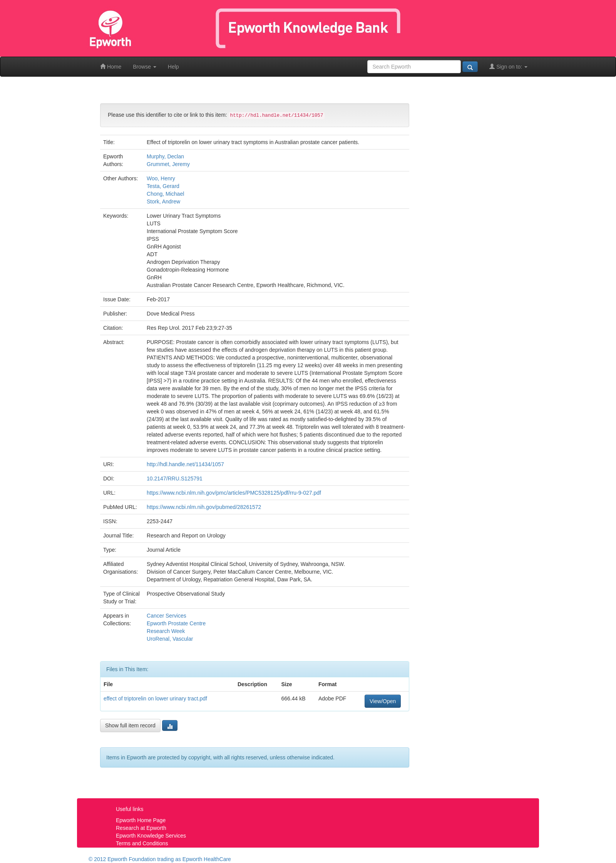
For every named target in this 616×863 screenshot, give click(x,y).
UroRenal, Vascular (170, 639)
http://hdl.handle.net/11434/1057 (185, 464)
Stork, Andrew (163, 201)
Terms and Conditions (142, 843)
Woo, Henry (161, 178)
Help (173, 67)
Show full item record (130, 725)
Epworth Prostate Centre (176, 623)
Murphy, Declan (165, 156)
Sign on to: (508, 66)
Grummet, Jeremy (168, 164)
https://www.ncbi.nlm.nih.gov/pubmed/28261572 (204, 507)
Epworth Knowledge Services (151, 836)
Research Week (166, 631)
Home (111, 66)
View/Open (383, 701)
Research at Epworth (141, 828)
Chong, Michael (165, 194)
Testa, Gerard (163, 186)
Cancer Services (167, 616)
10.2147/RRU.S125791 (175, 479)
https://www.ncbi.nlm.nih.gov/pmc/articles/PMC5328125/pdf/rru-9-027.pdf (234, 493)
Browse (145, 67)
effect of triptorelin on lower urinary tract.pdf (155, 698)
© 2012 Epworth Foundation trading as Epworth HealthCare (160, 859)
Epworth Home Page (141, 820)
